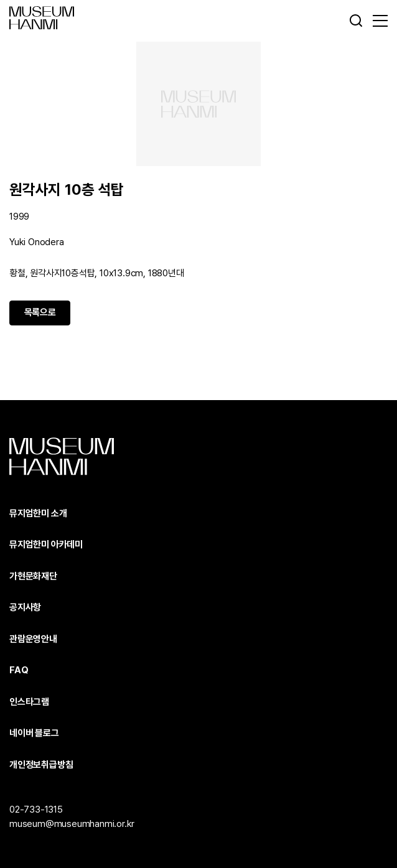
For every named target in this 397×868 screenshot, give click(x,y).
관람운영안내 (33, 639)
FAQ (19, 670)
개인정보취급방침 (41, 765)
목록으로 (40, 312)
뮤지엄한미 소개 (38, 513)
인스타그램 (29, 702)
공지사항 (25, 607)
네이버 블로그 (34, 733)
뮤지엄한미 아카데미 (46, 544)
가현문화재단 (33, 576)
